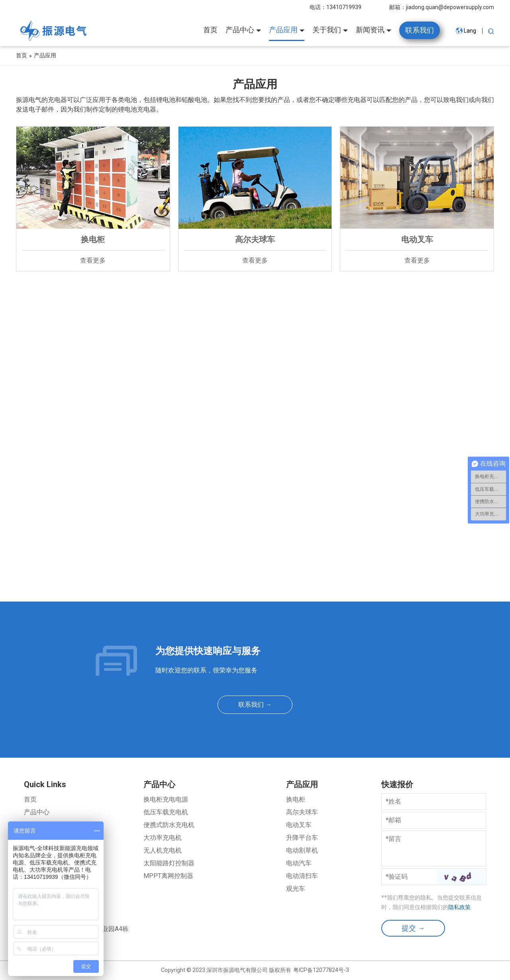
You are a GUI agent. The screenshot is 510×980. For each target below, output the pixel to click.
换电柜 (296, 799)
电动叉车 (299, 825)
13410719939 (344, 7)
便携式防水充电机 (169, 825)
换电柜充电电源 (166, 799)
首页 (30, 799)
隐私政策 (459, 907)
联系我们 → (255, 705)
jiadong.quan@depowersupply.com (450, 7)
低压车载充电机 (166, 812)
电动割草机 (302, 850)
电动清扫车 (302, 876)
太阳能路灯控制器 (169, 863)
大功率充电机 (163, 838)
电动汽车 (299, 863)
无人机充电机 (163, 850)
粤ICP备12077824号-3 (321, 970)
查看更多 (93, 260)
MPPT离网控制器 (168, 876)
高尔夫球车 (302, 812)
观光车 (296, 889)
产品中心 (37, 812)
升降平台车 (302, 838)
